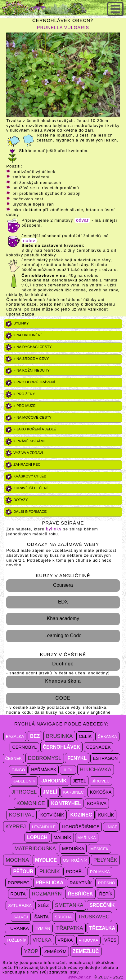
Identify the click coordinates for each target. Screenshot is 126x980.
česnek (13, 758)
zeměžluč (86, 951)
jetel (79, 781)
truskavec (94, 917)
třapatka (70, 928)
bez (35, 736)
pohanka (100, 872)
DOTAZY (21, 500)
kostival (22, 815)
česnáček (99, 747)
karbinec (73, 792)
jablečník (24, 781)
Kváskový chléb (30, 476)
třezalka (102, 928)
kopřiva (97, 804)
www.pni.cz (79, 977)
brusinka (59, 736)
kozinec (81, 815)
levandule (44, 827)
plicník (50, 871)
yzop (31, 951)
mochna (17, 860)
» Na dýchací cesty (32, 347)
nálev (29, 241)
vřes (110, 940)
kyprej (16, 827)
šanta (41, 917)
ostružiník (75, 860)
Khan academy (63, 618)
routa (18, 894)
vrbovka (89, 940)
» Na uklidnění (27, 335)
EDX (63, 602)
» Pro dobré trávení (34, 382)
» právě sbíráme (30, 441)
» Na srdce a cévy (31, 358)
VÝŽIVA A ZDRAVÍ (28, 453)
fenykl (77, 758)
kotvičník (52, 815)
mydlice (46, 860)
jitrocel (24, 792)
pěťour (23, 871)
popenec (19, 883)
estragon (105, 758)
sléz (43, 905)
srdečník (102, 905)
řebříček (80, 894)
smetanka (69, 905)
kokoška (101, 792)
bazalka (15, 736)
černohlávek (61, 747)
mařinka (87, 838)
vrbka (65, 940)
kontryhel (66, 803)
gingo (18, 770)
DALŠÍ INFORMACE (30, 511)
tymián (42, 928)
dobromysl (45, 758)
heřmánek (44, 770)
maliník (63, 838)
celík (85, 736)
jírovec (101, 781)
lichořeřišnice (81, 827)
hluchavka (96, 770)
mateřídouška (35, 849)
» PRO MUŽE (24, 405)
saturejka (20, 906)
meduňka (73, 849)
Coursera (63, 585)
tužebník (16, 940)
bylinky (55, 529)
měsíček (99, 849)
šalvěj (21, 917)
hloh (68, 770)
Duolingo (63, 664)
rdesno (106, 883)
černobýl (24, 747)
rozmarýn (47, 894)
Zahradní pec (27, 464)
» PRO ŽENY (24, 394)
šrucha (63, 917)
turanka (18, 928)
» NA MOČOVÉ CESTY (32, 417)
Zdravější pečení (30, 488)
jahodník (54, 781)
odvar (82, 220)
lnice (111, 827)
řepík (106, 894)
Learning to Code (63, 636)
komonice (31, 803)
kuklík (106, 815)
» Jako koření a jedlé (35, 429)
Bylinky (21, 323)
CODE (63, 698)
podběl (75, 872)
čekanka (107, 736)
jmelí (50, 792)
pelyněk (105, 860)
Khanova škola (63, 681)
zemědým (56, 952)
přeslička (50, 883)
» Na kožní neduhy (31, 370)
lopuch (37, 837)
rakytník (81, 883)
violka (42, 940)
